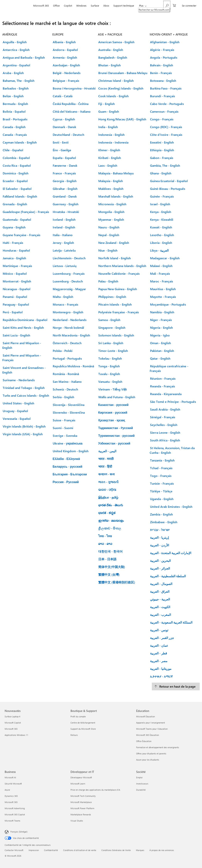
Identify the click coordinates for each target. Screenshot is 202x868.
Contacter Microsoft (14, 850)
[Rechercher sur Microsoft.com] (167, 5)
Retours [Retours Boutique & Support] (74, 735)
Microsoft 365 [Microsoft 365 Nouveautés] (11, 729)
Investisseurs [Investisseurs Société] (142, 784)
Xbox (106, 5)
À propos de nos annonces (162, 850)
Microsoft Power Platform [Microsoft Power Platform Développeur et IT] (82, 808)
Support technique (124, 5)
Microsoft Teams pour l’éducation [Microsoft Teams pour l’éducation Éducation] (152, 729)
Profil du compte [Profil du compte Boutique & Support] (78, 716)
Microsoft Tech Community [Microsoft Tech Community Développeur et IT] (83, 796)
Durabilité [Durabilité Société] (141, 790)
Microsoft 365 (41, 5)
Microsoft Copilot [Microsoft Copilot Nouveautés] (13, 723)
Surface (95, 5)
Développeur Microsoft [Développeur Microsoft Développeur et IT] (81, 777)
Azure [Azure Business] (7, 790)
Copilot (68, 5)
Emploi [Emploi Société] (139, 777)
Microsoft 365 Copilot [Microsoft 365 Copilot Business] (15, 814)
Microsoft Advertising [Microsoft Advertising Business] (15, 808)
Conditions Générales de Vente (116, 850)
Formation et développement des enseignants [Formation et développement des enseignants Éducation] (158, 747)
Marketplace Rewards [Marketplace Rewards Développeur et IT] (81, 814)
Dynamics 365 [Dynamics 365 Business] (11, 796)
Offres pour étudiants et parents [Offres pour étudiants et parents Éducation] (151, 753)
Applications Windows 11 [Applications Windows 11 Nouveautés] (16, 735)
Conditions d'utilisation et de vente (80, 850)
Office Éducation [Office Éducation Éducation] (144, 741)
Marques (140, 850)
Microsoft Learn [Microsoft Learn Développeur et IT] (78, 784)
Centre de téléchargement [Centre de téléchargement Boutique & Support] (83, 723)
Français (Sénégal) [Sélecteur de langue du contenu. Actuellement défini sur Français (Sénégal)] (19, 832)
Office (56, 5)
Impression (34, 850)
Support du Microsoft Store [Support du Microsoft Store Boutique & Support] (83, 729)
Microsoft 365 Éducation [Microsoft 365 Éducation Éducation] (148, 735)
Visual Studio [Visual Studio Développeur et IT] (77, 821)
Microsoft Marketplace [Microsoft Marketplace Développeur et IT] (81, 802)
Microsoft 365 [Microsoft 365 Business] (11, 802)
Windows (81, 5)
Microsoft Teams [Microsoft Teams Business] (12, 821)
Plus (141, 5)
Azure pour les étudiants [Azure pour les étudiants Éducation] (148, 760)
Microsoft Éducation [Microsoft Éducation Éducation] (146, 716)
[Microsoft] (18, 6)
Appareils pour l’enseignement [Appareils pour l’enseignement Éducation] (151, 723)
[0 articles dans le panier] (174, 5)
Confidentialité (51, 850)
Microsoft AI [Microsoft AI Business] (10, 777)
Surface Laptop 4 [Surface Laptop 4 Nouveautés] (12, 716)
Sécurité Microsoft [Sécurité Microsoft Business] (13, 784)
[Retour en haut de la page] (176, 686)
